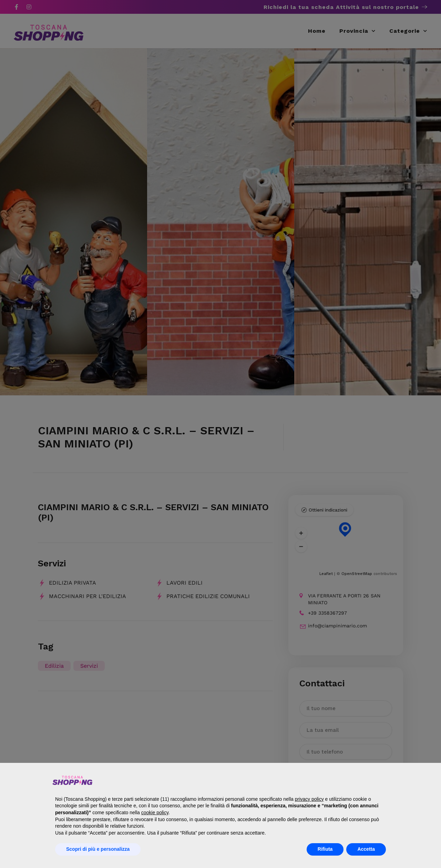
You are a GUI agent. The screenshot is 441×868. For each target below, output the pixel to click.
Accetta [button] (366, 849)
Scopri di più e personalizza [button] (98, 849)
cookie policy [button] (155, 813)
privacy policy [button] (309, 799)
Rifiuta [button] (325, 849)
